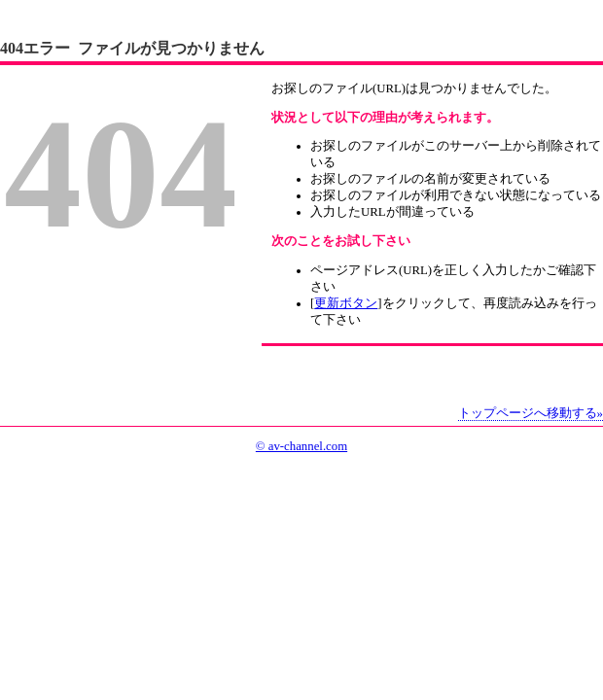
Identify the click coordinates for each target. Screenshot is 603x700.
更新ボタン (346, 303)
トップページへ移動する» (531, 413)
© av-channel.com (301, 446)
